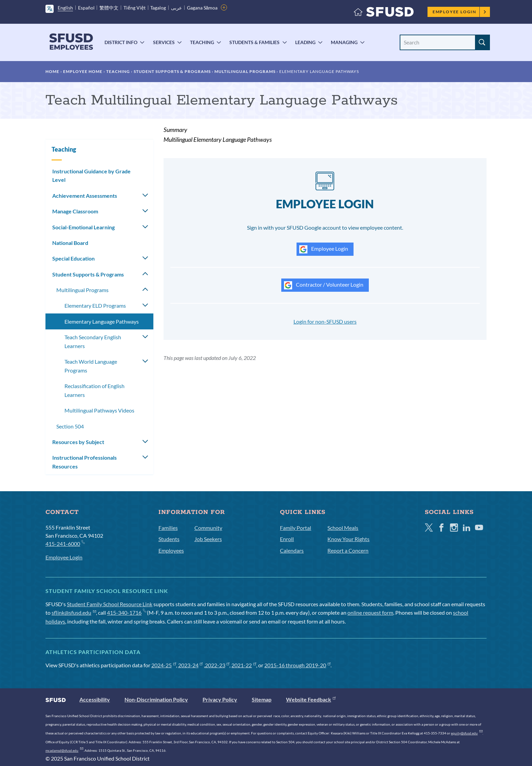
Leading (305, 42)
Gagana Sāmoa (202, 8)
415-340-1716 (126, 612)
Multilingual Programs (245, 71)
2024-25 (164, 665)
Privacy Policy (220, 699)
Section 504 (70, 426)
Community (208, 528)
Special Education (73, 258)
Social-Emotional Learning (83, 227)
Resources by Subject (78, 442)
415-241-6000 (65, 543)
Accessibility (95, 699)
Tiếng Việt (135, 8)
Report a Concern (348, 550)
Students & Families (254, 42)
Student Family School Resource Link (110, 604)
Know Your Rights (348, 539)
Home (52, 71)
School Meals (343, 528)
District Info (121, 42)
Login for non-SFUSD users (325, 321)
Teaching (202, 42)
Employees (171, 550)
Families (168, 528)
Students (169, 539)
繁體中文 (109, 8)
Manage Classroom (75, 211)
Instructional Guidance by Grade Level (91, 176)
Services (164, 42)
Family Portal (296, 528)
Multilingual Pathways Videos (99, 410)
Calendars (292, 550)
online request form (370, 612)
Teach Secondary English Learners (93, 341)
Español (86, 8)
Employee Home (83, 71)
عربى (176, 8)
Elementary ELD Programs (95, 305)
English (65, 8)
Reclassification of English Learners (94, 390)
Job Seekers (208, 539)
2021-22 (244, 665)
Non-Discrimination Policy (156, 699)
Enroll (287, 539)
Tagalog (158, 8)
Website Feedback (311, 699)
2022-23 (217, 665)
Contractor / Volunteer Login (324, 285)
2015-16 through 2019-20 (297, 665)
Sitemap (262, 699)
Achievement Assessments (85, 196)
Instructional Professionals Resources (84, 462)
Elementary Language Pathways (102, 321)
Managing (344, 42)
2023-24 (191, 665)
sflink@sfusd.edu (74, 612)
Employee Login (460, 12)
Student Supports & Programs (172, 71)
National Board (70, 243)
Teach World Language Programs (91, 366)
